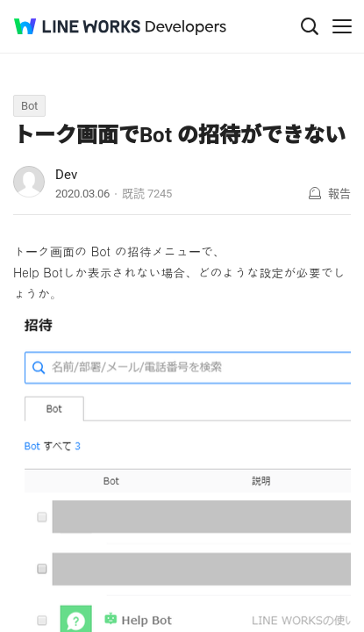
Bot (29, 106)
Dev (66, 175)
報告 (339, 194)
